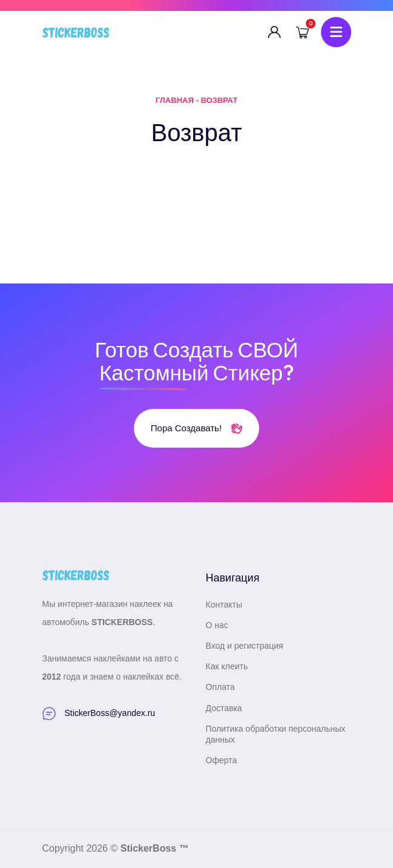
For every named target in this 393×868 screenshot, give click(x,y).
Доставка (224, 708)
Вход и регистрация (245, 646)
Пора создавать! (196, 428)
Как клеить (227, 666)
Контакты (224, 605)
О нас (217, 625)
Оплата (220, 687)
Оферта (222, 760)
